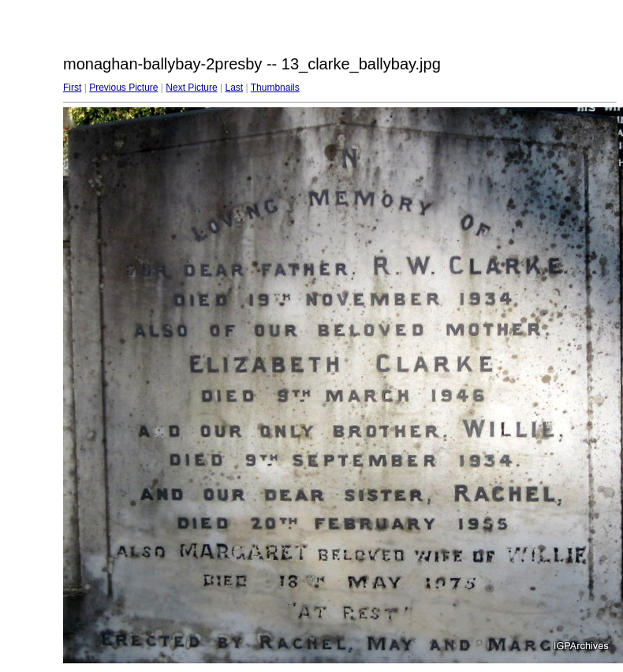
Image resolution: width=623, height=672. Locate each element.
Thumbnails (275, 88)
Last (234, 88)
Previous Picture (123, 88)
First (72, 88)
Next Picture (191, 88)
